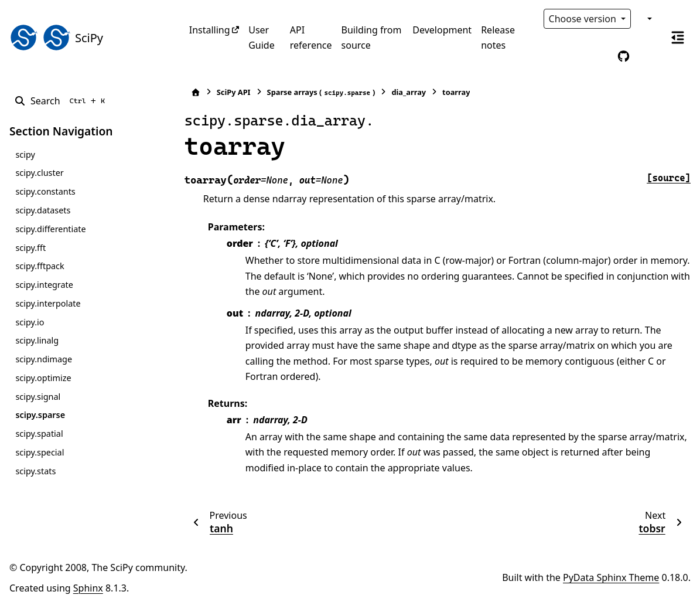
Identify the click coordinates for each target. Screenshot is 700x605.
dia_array (409, 92)
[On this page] (678, 38)
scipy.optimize (43, 378)
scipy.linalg (37, 340)
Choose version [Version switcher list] (584, 19)
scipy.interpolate (48, 303)
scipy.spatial (39, 434)
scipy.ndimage (44, 359)
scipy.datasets (43, 210)
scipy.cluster (39, 173)
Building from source (372, 38)
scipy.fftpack (40, 266)
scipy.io (30, 322)
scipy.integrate (44, 285)
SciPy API (234, 92)
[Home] (196, 92)
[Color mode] (648, 19)
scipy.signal (38, 397)
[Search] (62, 101)
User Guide (262, 38)
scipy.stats (35, 471)
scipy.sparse (40, 415)
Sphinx (88, 588)
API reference (311, 38)
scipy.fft (30, 248)
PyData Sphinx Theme (611, 577)
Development (442, 30)
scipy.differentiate (50, 229)
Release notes (498, 38)
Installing (210, 30)
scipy (25, 154)
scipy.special (40, 452)
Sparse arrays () (321, 92)
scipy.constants (45, 191)
